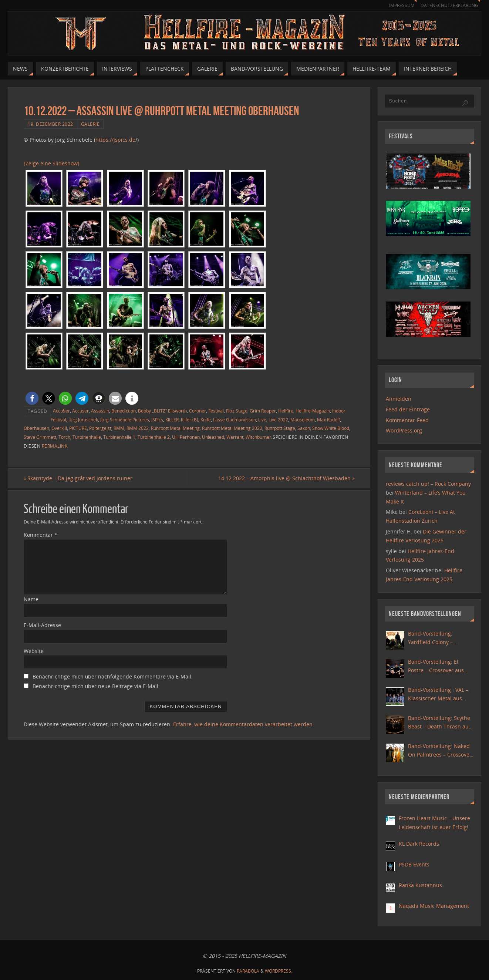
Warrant (235, 437)
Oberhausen (36, 428)
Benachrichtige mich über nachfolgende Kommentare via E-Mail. (113, 677)
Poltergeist (100, 428)
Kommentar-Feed (407, 420)
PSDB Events (414, 864)
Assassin (100, 411)
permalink (55, 446)
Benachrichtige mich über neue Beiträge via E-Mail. (96, 686)
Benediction (124, 411)
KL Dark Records (419, 844)
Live (262, 420)
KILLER (172, 420)
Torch (64, 437)
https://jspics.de (115, 140)
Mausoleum (303, 420)
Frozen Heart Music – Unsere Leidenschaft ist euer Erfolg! (434, 823)
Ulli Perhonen (186, 437)
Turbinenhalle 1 (119, 437)
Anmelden (399, 399)
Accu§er (61, 411)
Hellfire (286, 411)
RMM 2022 (138, 428)
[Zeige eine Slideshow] (52, 163)
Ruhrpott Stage (280, 428)
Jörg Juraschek (83, 420)
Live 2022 (278, 420)
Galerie (90, 124)
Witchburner (258, 437)
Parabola (248, 971)
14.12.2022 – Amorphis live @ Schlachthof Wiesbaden (286, 478)
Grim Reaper (263, 411)
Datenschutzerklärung (448, 5)
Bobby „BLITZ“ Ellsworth (162, 411)
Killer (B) (190, 420)
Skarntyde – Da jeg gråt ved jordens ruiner (78, 478)
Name (31, 599)
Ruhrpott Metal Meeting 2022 (232, 428)
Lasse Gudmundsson (235, 420)
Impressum (398, 5)
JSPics (157, 420)
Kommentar (41, 535)
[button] (32, 398)
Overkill (59, 428)
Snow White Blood (331, 428)
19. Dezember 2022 (50, 124)
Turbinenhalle (87, 437)
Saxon (304, 428)
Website (34, 651)
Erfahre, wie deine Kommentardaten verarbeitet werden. (244, 724)
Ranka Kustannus (420, 885)
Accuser (80, 411)
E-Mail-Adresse (42, 625)
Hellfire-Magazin (313, 411)
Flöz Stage (237, 411)
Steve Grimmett (40, 437)
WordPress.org (404, 430)
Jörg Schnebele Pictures (125, 420)
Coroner (198, 411)
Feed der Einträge (408, 409)
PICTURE (78, 428)
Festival (216, 411)
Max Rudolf (328, 420)
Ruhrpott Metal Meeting (175, 428)
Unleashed (213, 437)
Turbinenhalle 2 (154, 437)
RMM (119, 428)
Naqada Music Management (434, 906)
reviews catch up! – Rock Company (428, 484)
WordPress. (279, 971)
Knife (206, 420)
